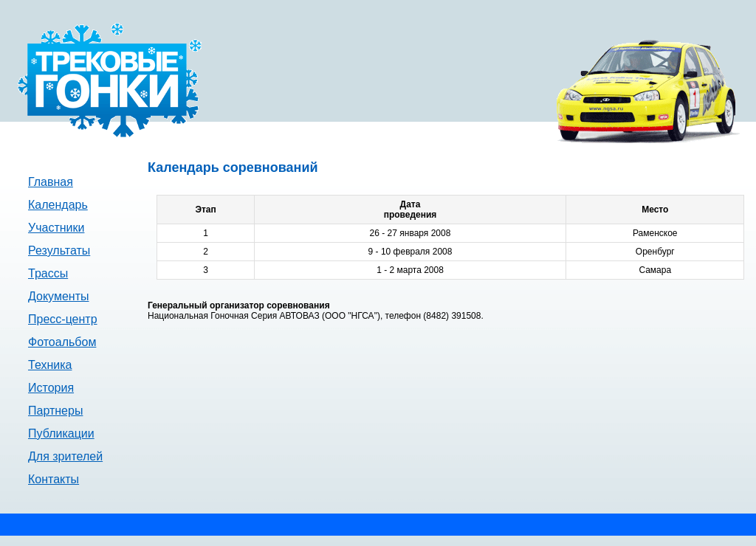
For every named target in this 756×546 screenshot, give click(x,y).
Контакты (54, 479)
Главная (51, 182)
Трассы (48, 273)
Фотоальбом (62, 342)
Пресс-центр (63, 319)
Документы (58, 296)
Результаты (59, 250)
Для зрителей (65, 456)
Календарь (58, 205)
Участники (56, 228)
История (51, 388)
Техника (50, 365)
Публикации (61, 433)
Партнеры (55, 411)
